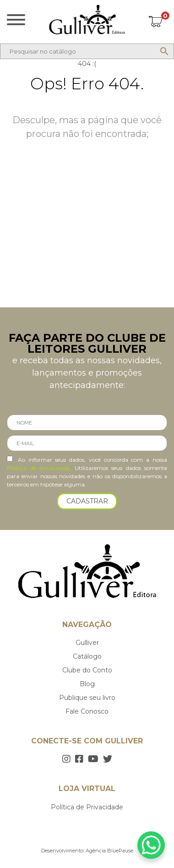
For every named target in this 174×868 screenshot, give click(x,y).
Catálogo (87, 656)
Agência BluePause (109, 851)
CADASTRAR (87, 501)
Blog (87, 684)
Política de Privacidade (87, 807)
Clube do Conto (87, 670)
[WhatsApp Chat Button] (151, 845)
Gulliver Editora (87, 20)
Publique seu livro (87, 698)
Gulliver (87, 643)
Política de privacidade (38, 468)
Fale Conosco (87, 711)
